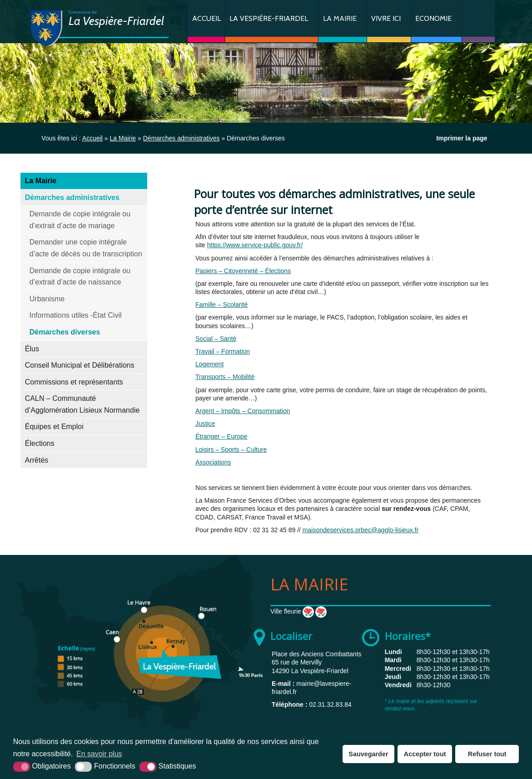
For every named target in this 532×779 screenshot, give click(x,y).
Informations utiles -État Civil (76, 315)
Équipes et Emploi (54, 427)
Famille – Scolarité (221, 305)
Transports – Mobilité (225, 377)
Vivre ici (386, 18)
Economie (433, 18)
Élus (32, 349)
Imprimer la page (462, 138)
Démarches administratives (72, 197)
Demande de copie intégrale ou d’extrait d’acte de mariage (80, 220)
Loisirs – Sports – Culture (231, 449)
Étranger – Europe (221, 436)
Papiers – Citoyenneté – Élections (243, 271)
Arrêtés (37, 460)
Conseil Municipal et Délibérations (80, 365)
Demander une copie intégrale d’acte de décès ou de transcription (86, 248)
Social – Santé (216, 339)
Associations (213, 462)
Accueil (206, 18)
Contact (478, 21)
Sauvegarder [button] (368, 754)
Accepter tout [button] (425, 754)
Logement (209, 364)
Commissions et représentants (74, 382)
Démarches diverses (65, 332)
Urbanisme (47, 299)
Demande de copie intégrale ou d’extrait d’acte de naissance (80, 277)
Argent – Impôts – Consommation (243, 411)
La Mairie (340, 18)
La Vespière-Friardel (269, 18)
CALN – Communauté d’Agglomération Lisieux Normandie (82, 404)
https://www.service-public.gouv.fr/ (255, 245)
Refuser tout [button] (487, 754)
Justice (205, 424)
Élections (40, 443)
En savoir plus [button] (99, 754)
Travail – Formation (223, 351)
